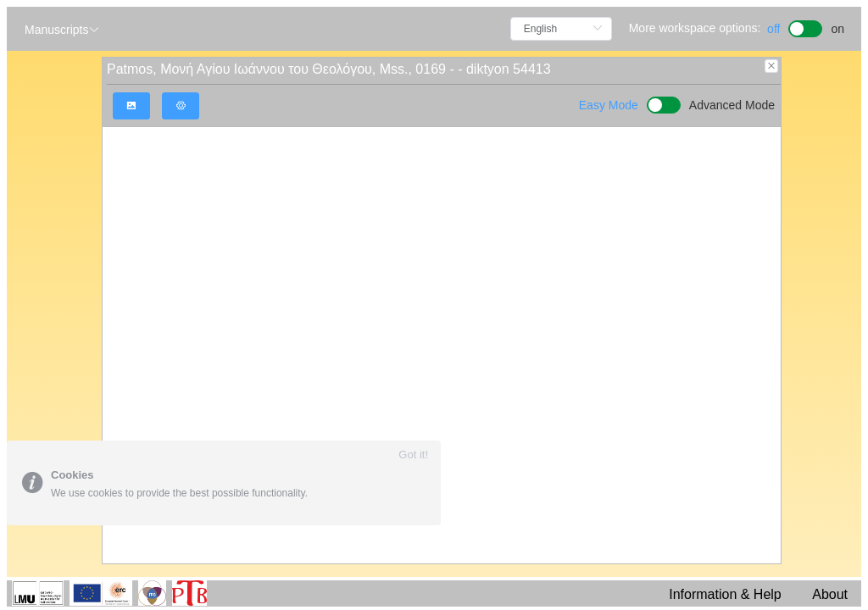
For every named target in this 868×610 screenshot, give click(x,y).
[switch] (806, 27)
